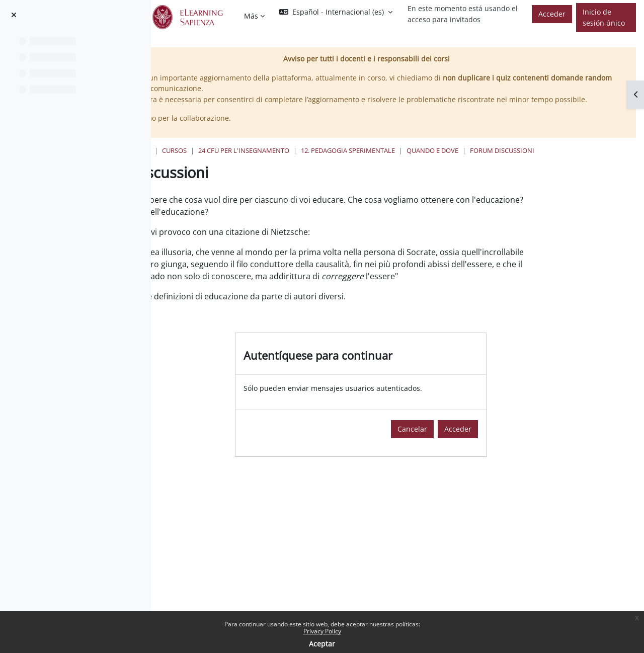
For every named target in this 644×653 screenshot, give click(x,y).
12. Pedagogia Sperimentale (460, 161)
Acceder (552, 14)
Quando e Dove (544, 161)
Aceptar (322, 644)
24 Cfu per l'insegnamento (355, 161)
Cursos (286, 161)
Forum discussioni (248, 171)
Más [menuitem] (251, 16)
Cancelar (468, 462)
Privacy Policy (322, 631)
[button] (336, 12)
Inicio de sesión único (604, 17)
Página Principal (233, 161)
